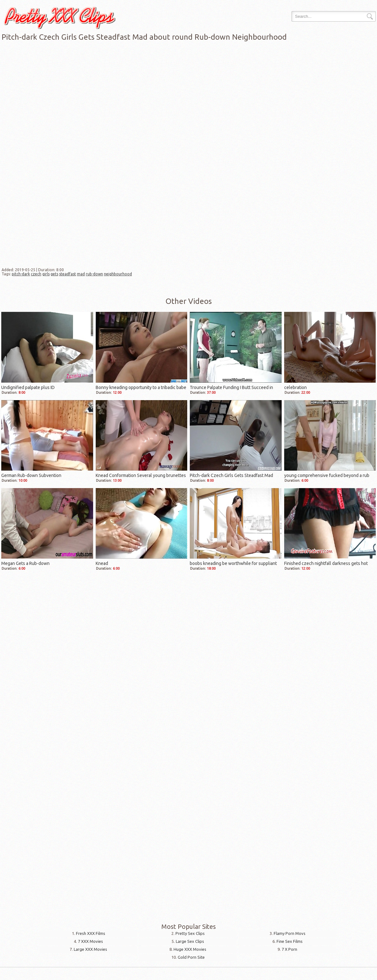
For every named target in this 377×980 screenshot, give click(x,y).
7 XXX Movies (90, 941)
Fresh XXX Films (91, 933)
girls (46, 274)
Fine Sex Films (290, 941)
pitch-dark (21, 274)
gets (54, 274)
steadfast (68, 274)
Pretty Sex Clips (190, 933)
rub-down (94, 274)
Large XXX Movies (90, 949)
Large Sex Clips (190, 941)
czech (36, 274)
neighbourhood (118, 274)
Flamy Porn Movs (290, 933)
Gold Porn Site (191, 957)
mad (81, 274)
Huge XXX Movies (190, 949)
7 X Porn (289, 949)
